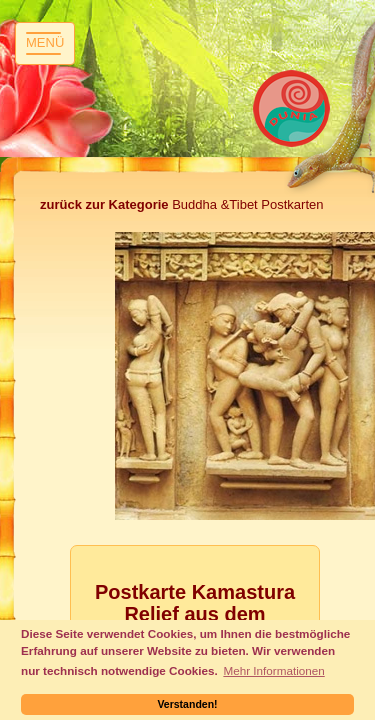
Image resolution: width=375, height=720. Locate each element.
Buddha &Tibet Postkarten (181, 204)
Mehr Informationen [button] (273, 670)
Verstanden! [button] (187, 704)
